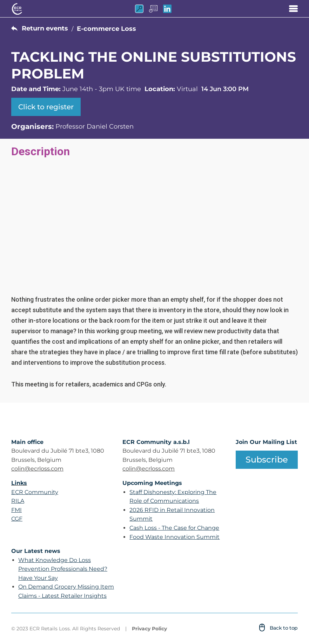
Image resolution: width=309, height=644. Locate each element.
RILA (18, 501)
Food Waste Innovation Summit (174, 537)
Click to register (46, 107)
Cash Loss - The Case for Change (174, 528)
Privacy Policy (149, 629)
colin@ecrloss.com (37, 469)
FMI (16, 510)
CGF (17, 519)
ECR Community (35, 492)
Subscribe (267, 460)
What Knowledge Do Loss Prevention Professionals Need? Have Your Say (63, 569)
